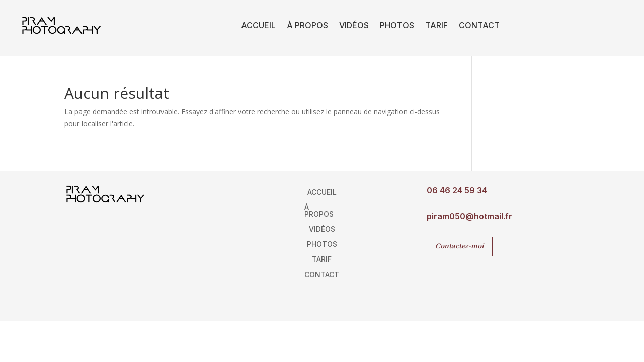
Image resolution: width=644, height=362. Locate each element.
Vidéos (354, 25)
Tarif (436, 25)
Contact (479, 25)
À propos (307, 25)
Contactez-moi (460, 246)
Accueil (258, 25)
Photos (397, 25)
